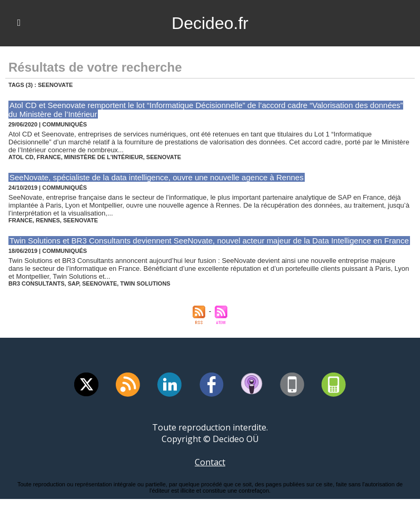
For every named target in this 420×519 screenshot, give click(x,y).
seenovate (164, 157)
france (49, 157)
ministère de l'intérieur (104, 157)
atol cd (21, 157)
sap (73, 283)
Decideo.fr (210, 23)
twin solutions (145, 283)
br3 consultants (37, 283)
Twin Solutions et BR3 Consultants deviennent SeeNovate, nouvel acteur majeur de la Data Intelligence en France (209, 241)
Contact (210, 462)
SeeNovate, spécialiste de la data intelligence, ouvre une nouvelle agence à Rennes (157, 177)
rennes (48, 220)
